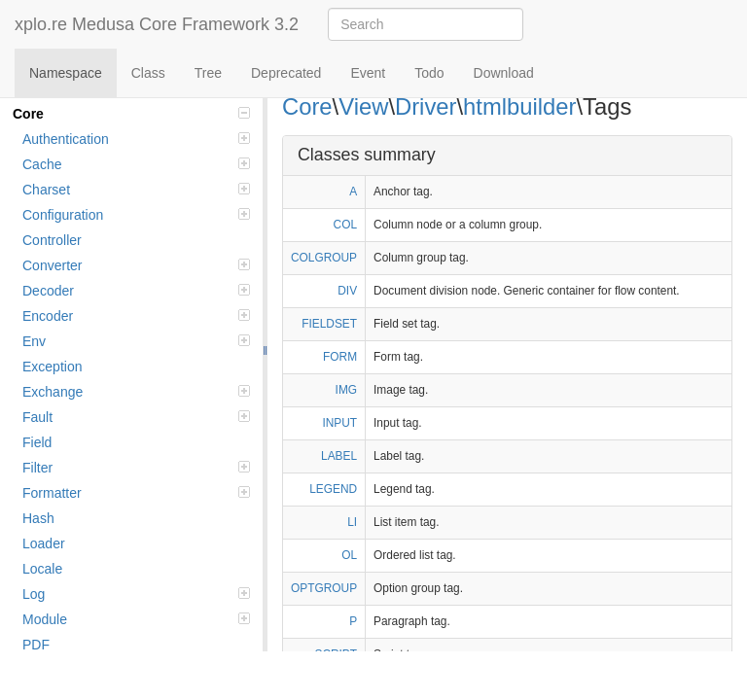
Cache (136, 164)
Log (136, 594)
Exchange (136, 392)
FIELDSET (329, 324)
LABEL (339, 456)
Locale (42, 569)
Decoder (136, 291)
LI (352, 522)
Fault (136, 417)
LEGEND (333, 489)
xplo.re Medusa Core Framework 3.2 (157, 24)
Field (37, 442)
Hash (38, 518)
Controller (52, 240)
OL (349, 555)
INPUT (339, 423)
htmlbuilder (519, 106)
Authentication (136, 139)
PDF (36, 645)
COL (345, 225)
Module (136, 619)
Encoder (136, 316)
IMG (346, 390)
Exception (52, 367)
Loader (44, 543)
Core (131, 114)
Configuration (136, 215)
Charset (136, 190)
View (363, 106)
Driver (426, 106)
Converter (136, 265)
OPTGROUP (324, 588)
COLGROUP (324, 258)
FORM (340, 357)
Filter (136, 468)
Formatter (136, 493)
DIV (347, 291)
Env (136, 341)
